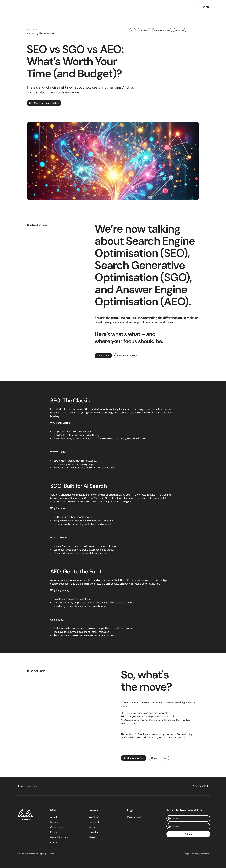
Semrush (77, 438)
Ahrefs (67, 438)
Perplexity (136, 580)
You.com (147, 580)
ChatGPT (125, 580)
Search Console (96, 438)
